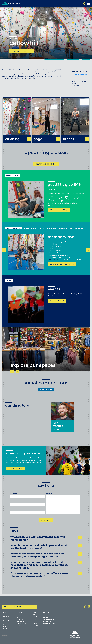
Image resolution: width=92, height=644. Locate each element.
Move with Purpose (7, 616)
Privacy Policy (49, 615)
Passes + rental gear (47, 232)
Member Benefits (13, 232)
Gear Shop (37, 622)
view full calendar (45, 168)
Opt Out (46, 618)
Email (13, 512)
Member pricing (29, 232)
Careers (36, 617)
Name (13, 505)
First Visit (21, 613)
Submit (45, 524)
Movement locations (73, 245)
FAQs (35, 619)
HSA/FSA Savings (49, 624)
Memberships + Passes (61, 268)
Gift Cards (47, 613)
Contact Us (36, 614)
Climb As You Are (7, 624)
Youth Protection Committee (50, 621)
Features (79, 232)
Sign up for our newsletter (18, 607)
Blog (19, 618)
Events (9, 284)
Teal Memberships (8, 628)
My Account (21, 615)
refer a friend (12, 179)
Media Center (36, 625)
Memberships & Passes (22, 625)
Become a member (21, 51)
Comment (50, 497)
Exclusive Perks (66, 232)
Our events (56, 304)
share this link (58, 213)
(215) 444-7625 (78, 86)
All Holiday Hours (80, 75)
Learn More (14, 472)
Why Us (5, 613)
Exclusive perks (54, 263)
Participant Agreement (21, 621)
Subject (14, 497)
